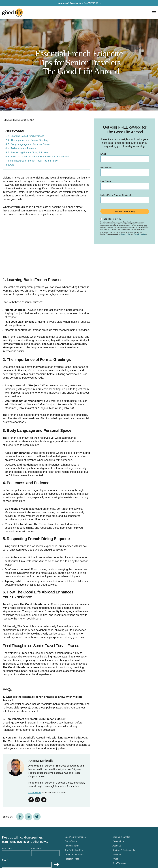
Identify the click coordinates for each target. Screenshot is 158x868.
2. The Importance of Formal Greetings (29, 140)
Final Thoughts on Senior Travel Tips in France (33, 161)
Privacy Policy (126, 234)
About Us (117, 846)
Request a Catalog (121, 837)
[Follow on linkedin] (44, 800)
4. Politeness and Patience (22, 148)
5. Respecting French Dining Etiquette (28, 152)
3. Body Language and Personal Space (29, 144)
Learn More (35, 793)
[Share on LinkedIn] (28, 817)
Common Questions (74, 855)
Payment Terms (72, 846)
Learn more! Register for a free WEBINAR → (79, 3)
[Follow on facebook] (31, 800)
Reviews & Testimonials (124, 850)
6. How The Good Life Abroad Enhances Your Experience (39, 157)
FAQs (11, 165)
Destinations (118, 841)
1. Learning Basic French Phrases (26, 136)
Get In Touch (71, 841)
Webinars (117, 855)
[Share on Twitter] (37, 817)
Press (115, 859)
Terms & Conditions (140, 234)
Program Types (72, 859)
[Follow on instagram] (37, 800)
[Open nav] (154, 13)
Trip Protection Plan (74, 850)
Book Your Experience (75, 837)
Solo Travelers (119, 863)
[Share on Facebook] (20, 817)
